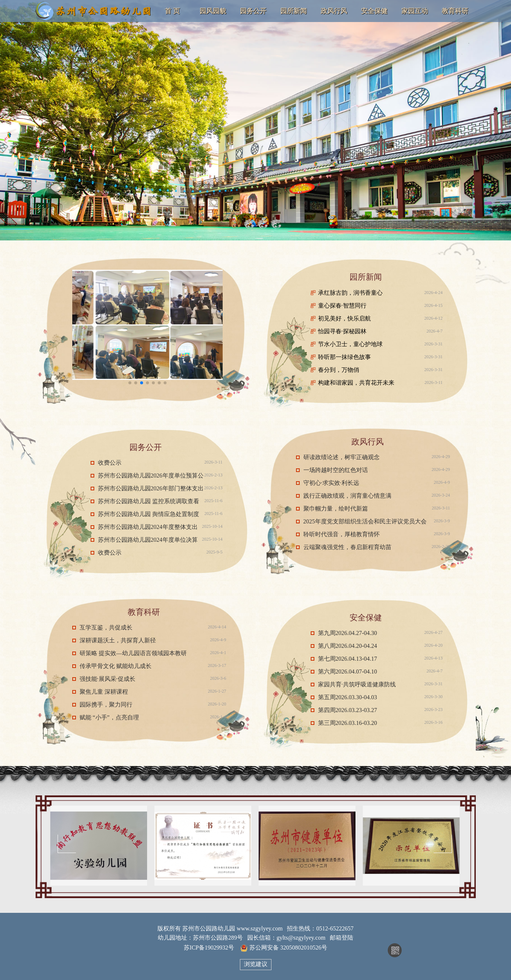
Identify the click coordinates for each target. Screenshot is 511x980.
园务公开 (253, 11)
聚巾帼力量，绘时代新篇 (336, 509)
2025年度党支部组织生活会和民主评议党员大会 (365, 521)
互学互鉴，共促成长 (106, 627)
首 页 (172, 11)
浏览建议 (256, 964)
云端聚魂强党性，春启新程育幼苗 (347, 547)
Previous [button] (67, 844)
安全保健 (374, 11)
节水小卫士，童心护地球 (350, 344)
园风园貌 (213, 11)
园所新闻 (293, 11)
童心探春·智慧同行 (342, 306)
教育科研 (455, 11)
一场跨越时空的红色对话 (336, 470)
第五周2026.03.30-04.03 (348, 697)
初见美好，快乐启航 (344, 318)
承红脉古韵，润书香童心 (350, 293)
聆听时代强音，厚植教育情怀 (342, 534)
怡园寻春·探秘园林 (342, 331)
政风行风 (334, 11)
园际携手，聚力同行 (106, 705)
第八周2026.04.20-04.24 (348, 646)
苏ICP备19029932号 (209, 948)
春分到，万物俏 (339, 370)
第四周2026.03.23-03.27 (348, 710)
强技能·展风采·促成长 (107, 679)
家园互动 (415, 11)
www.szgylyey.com (260, 928)
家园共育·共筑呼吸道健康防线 (357, 684)
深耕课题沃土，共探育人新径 (118, 640)
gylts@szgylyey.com (301, 938)
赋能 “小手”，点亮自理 (109, 717)
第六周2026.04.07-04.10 (348, 672)
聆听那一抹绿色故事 (344, 357)
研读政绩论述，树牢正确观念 (342, 457)
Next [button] (443, 844)
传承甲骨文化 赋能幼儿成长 (116, 666)
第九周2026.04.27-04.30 (348, 633)
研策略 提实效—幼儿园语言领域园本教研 (133, 653)
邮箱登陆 (342, 938)
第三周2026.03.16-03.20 (348, 723)
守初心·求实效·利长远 (331, 483)
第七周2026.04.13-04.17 (348, 659)
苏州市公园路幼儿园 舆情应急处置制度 (149, 514)
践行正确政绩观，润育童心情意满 (347, 496)
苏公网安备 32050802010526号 (284, 948)
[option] (99, 846)
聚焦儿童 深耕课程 (104, 692)
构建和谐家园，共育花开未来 (356, 383)
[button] (130, 383)
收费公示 (110, 463)
